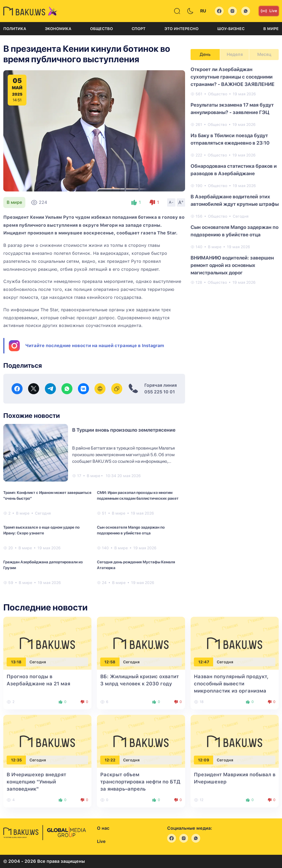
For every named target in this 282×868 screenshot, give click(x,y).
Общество (101, 29)
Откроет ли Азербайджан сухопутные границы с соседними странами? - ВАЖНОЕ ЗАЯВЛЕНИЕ (233, 77)
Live (269, 11)
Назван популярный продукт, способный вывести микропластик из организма (231, 684)
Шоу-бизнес (231, 29)
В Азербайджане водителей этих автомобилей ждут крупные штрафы (235, 200)
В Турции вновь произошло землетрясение (124, 430)
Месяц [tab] (264, 54)
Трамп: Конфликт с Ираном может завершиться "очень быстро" (47, 495)
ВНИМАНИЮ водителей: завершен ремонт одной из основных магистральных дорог (232, 265)
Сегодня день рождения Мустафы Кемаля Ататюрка (136, 565)
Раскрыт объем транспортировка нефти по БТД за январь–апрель (140, 782)
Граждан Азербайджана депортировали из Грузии (43, 565)
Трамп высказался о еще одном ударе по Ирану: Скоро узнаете (41, 530)
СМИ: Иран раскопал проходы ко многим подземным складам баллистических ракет (138, 495)
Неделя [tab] (235, 54)
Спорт (139, 29)
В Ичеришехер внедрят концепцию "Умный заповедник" (36, 782)
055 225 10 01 (160, 392)
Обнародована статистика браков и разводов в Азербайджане (234, 170)
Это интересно (181, 29)
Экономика (58, 29)
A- (171, 202)
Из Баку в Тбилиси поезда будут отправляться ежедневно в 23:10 (230, 139)
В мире (271, 29)
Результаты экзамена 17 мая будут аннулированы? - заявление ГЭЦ (232, 109)
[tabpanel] (235, 175)
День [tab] (205, 54)
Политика (15, 29)
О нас (103, 828)
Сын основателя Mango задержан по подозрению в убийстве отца (131, 530)
